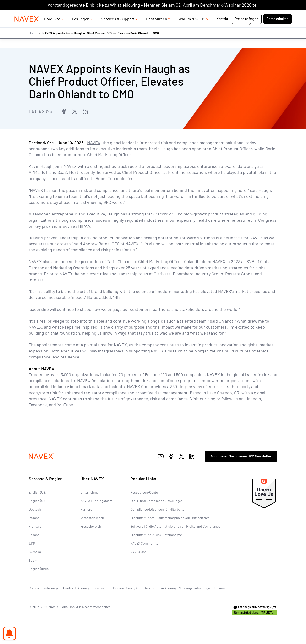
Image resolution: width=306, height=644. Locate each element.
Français (35, 526)
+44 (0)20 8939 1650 (244, 15)
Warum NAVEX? (192, 28)
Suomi (33, 560)
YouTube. (66, 405)
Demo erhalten (278, 28)
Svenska (35, 552)
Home (33, 42)
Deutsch (35, 509)
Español (35, 535)
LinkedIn (253, 399)
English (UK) (38, 501)
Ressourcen (157, 28)
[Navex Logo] (27, 28)
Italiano (34, 518)
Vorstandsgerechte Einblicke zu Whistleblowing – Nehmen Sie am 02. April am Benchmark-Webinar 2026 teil (153, 5)
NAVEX (94, 143)
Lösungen (81, 28)
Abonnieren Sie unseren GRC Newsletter (241, 456)
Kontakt (223, 28)
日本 (32, 543)
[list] (279, 15)
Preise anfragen (247, 28)
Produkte (52, 28)
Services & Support (118, 28)
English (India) (39, 569)
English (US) (37, 492)
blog (211, 399)
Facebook (38, 405)
